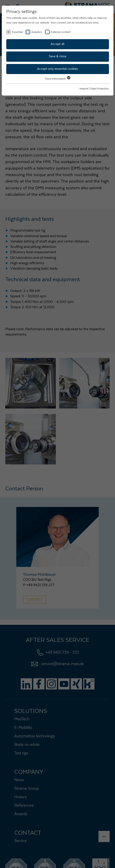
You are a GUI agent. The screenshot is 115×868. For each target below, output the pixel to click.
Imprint (84, 89)
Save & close (58, 56)
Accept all (57, 44)
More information (57, 79)
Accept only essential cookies (57, 69)
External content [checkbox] (61, 32)
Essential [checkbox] (17, 32)
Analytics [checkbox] (37, 32)
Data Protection (100, 89)
